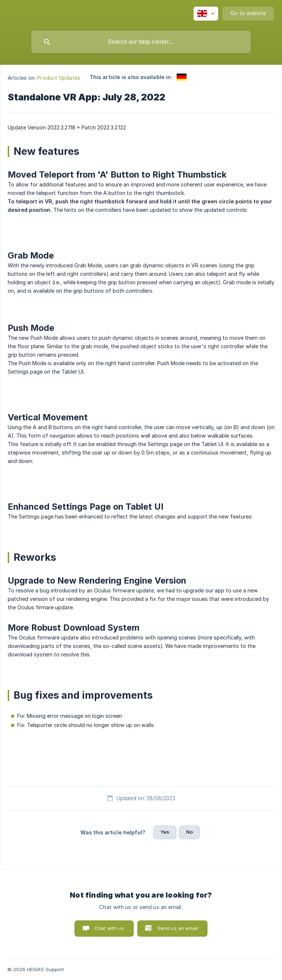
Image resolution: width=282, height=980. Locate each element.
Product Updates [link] (59, 78)
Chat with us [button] (109, 928)
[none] (206, 14)
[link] (182, 77)
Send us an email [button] (178, 928)
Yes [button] (165, 832)
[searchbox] (141, 42)
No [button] (189, 832)
